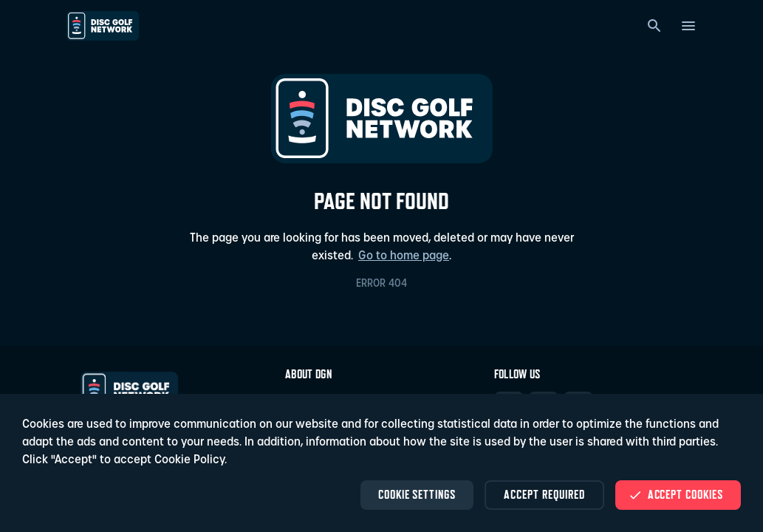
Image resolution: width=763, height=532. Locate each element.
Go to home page (404, 256)
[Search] (654, 26)
